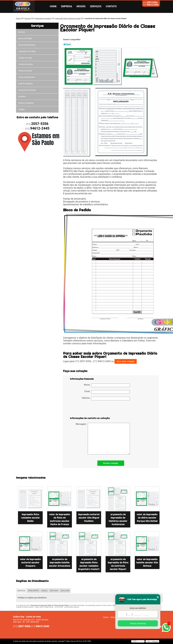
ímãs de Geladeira (25, 84)
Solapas (21, 109)
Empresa (67, 6)
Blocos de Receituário (27, 45)
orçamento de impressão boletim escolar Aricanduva (60, 563)
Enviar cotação (111, 463)
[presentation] (89, 409)
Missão (81, 6)
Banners (22, 32)
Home (53, 6)
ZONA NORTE (33, 591)
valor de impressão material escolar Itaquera (30, 563)
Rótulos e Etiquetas (26, 103)
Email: (107, 392)
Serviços (96, 6)
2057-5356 (152, 2)
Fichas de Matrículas (27, 77)
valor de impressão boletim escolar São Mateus (147, 563)
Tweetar (67, 44)
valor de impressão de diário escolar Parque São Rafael (147, 518)
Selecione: (21, 591)
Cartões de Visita (25, 58)
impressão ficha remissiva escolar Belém (30, 518)
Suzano (44, 591)
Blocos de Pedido (25, 39)
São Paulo (54, 591)
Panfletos (22, 97)
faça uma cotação (126, 361)
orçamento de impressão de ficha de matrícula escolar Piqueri (118, 564)
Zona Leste (65, 591)
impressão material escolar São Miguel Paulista (89, 518)
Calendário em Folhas (27, 51)
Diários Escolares (25, 71)
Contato (111, 6)
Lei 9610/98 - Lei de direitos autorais (67, 607)
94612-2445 (153, 5)
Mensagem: (103, 439)
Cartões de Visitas (26, 64)
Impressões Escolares (27, 90)
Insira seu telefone (138, 608)
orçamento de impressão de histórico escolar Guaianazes (118, 519)
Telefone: (106, 399)
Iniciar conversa (138, 623)
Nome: (107, 385)
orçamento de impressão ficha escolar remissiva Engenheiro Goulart (89, 564)
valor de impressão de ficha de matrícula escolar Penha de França (60, 519)
